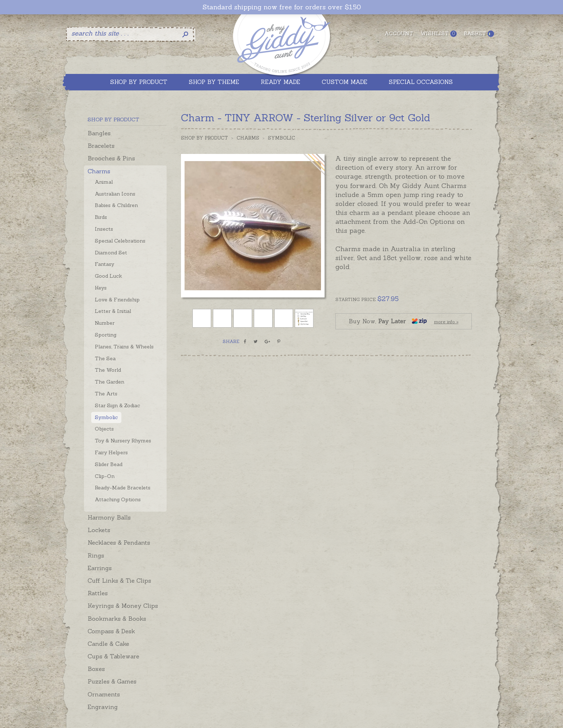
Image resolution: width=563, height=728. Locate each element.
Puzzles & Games (112, 681)
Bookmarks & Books (117, 619)
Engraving (103, 707)
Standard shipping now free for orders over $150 (282, 7)
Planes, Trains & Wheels (124, 347)
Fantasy (104, 264)
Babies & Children (116, 205)
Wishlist (439, 34)
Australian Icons (115, 194)
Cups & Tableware (113, 656)
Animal (104, 182)
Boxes (96, 669)
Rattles (98, 593)
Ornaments (104, 694)
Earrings (100, 568)
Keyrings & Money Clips (123, 606)
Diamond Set (111, 253)
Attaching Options (118, 499)
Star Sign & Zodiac (117, 405)
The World (108, 370)
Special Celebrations (120, 241)
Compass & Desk (111, 631)
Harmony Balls (109, 517)
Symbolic (106, 417)
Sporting (106, 335)
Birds (101, 217)
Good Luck (108, 276)
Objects (104, 429)
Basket (479, 34)
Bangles (99, 133)
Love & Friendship (117, 300)
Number (105, 323)
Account (399, 33)
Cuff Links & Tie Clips (119, 581)
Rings (96, 555)
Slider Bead (109, 464)
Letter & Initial (113, 311)
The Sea (105, 358)
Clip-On (105, 476)
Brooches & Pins (111, 158)
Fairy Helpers (111, 452)
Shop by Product (204, 138)
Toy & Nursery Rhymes (123, 441)
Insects (104, 229)
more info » (446, 322)
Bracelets (101, 146)
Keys (101, 288)
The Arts (106, 394)
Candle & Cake (108, 644)
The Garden (110, 382)
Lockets (99, 530)
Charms (99, 171)
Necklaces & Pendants (119, 543)
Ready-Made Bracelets (123, 488)
